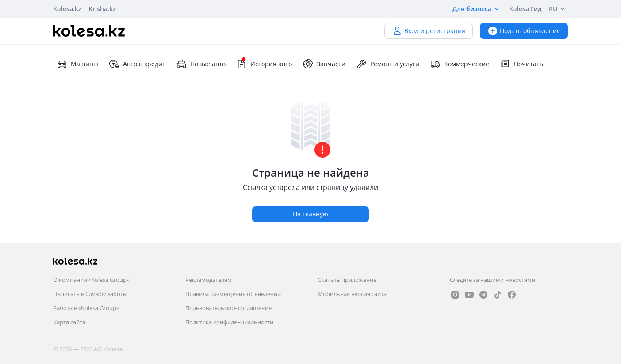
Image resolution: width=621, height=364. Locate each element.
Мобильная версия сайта (352, 294)
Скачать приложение (347, 280)
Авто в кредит (137, 64)
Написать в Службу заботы (90, 294)
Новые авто (201, 64)
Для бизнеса (477, 9)
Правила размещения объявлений (233, 294)
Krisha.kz (102, 9)
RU (558, 9)
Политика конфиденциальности (229, 322)
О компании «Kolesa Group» (91, 280)
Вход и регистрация (429, 31)
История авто (264, 64)
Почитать (521, 64)
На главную (310, 214)
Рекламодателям (209, 280)
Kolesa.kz (67, 9)
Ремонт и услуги (388, 64)
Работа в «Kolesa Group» (86, 308)
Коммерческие (460, 64)
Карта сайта (69, 322)
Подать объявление (524, 31)
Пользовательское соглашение (228, 308)
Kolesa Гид (525, 9)
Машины (77, 64)
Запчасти (324, 64)
